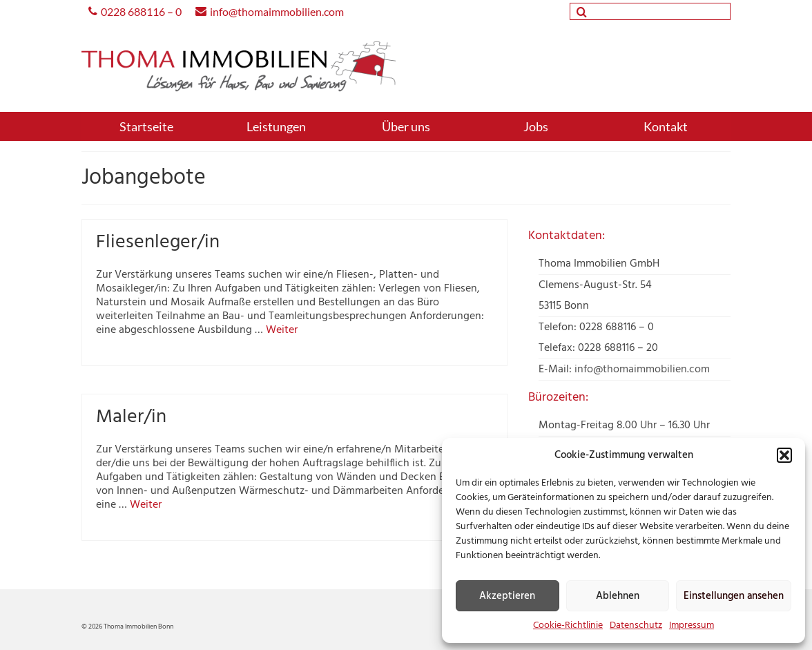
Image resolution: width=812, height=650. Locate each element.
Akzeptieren (507, 596)
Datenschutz (636, 625)
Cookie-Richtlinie (568, 625)
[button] (784, 455)
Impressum (692, 625)
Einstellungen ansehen (734, 596)
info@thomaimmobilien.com (642, 370)
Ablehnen (618, 596)
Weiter (282, 330)
